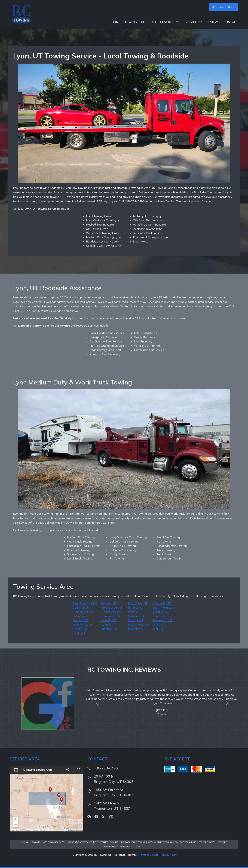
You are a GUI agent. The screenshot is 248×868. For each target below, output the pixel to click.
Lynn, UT (107, 624)
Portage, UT (136, 620)
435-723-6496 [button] (223, 7)
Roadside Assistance (80, 842)
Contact (231, 22)
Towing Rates (207, 842)
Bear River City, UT (85, 603)
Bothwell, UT (81, 608)
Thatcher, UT (161, 612)
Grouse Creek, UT (113, 608)
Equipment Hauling (186, 842)
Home (116, 22)
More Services (189, 22)
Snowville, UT (162, 603)
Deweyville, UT (83, 624)
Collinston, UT (82, 616)
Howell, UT (109, 620)
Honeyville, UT (111, 616)
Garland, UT (109, 603)
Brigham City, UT (84, 612)
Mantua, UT (109, 629)
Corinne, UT (80, 620)
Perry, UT (134, 612)
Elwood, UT (80, 629)
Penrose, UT (136, 608)
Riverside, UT (137, 629)
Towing (131, 22)
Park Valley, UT (138, 603)
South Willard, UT (164, 608)
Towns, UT (160, 616)
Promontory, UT (138, 624)
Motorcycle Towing (133, 842)
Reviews (213, 22)
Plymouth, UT (137, 616)
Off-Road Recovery (156, 22)
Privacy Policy (169, 855)
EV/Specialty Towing (107, 842)
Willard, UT (160, 624)
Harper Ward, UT (112, 612)
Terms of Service (149, 855)
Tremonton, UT (163, 620)
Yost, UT (158, 629)
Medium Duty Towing (160, 842)
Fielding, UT (80, 633)
